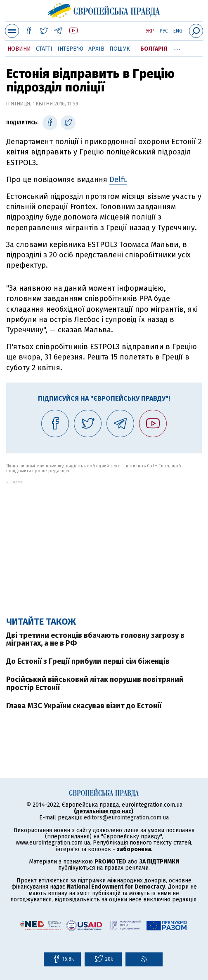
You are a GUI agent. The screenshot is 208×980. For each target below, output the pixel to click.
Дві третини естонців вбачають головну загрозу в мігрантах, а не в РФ (95, 639)
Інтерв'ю (70, 49)
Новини (19, 49)
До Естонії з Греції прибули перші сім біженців (88, 661)
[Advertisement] (104, 542)
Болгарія (154, 49)
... (177, 47)
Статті (44, 49)
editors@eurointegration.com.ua (126, 818)
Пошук (120, 49)
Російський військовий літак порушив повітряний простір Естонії (95, 684)
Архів (96, 49)
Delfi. (118, 180)
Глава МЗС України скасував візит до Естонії (84, 706)
